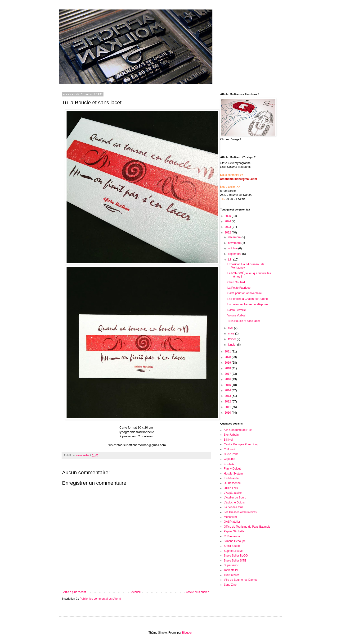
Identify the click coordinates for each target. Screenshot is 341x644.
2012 (228, 402)
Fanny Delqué (233, 469)
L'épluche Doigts (234, 502)
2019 (228, 363)
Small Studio (232, 546)
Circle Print (231, 454)
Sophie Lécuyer (234, 551)
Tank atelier (231, 570)
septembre (235, 254)
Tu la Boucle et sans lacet (244, 321)
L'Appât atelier (233, 493)
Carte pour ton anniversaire (245, 293)
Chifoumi (229, 449)
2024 (228, 221)
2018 (228, 368)
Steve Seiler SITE (235, 561)
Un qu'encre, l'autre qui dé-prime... (249, 304)
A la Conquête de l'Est (238, 430)
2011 (228, 407)
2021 (228, 352)
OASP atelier (232, 522)
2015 (228, 385)
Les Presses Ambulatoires (240, 512)
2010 (228, 413)
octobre (233, 248)
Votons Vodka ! (237, 315)
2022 (228, 233)
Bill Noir (229, 440)
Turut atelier (231, 575)
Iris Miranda (231, 478)
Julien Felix (231, 488)
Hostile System (233, 474)
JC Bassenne (232, 483)
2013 (228, 396)
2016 (228, 379)
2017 (228, 374)
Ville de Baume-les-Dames (241, 580)
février (232, 339)
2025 (228, 216)
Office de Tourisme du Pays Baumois (247, 527)
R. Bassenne (232, 536)
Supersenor (231, 565)
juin (231, 260)
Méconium (230, 517)
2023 (228, 227)
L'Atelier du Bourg (235, 498)
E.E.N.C (229, 464)
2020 (228, 357)
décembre (235, 237)
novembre (235, 243)
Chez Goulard (236, 282)
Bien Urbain (231, 435)
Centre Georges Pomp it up (241, 444)
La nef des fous (233, 507)
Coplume (229, 459)
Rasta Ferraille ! (237, 310)
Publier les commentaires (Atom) (100, 599)
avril (231, 328)
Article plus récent (74, 592)
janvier (233, 345)
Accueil (136, 592)
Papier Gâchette (234, 531)
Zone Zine (230, 585)
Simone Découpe (235, 541)
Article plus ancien (198, 592)
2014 (228, 390)
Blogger (187, 633)
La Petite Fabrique (239, 288)
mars (232, 333)
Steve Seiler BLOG (236, 556)
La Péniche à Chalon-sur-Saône (248, 299)
